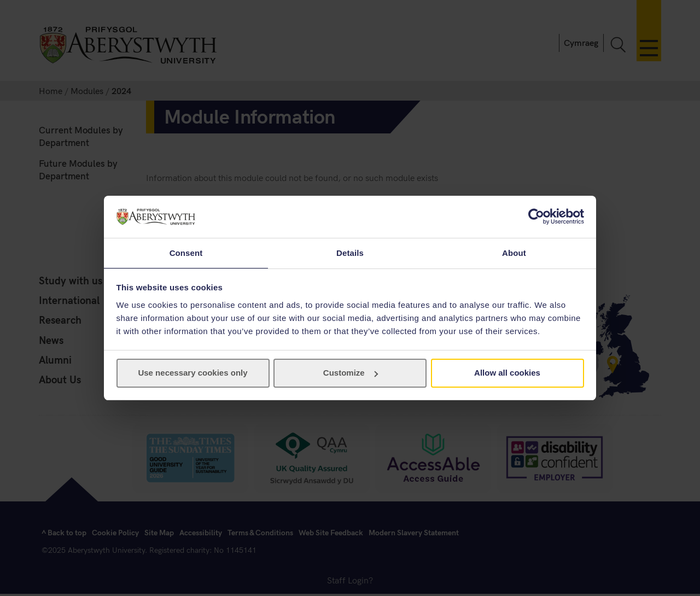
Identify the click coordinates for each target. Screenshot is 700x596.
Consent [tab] (186, 252)
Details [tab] (350, 252)
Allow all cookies (507, 373)
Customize (351, 373)
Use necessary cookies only (192, 373)
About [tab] (514, 252)
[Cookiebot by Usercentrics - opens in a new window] (536, 216)
